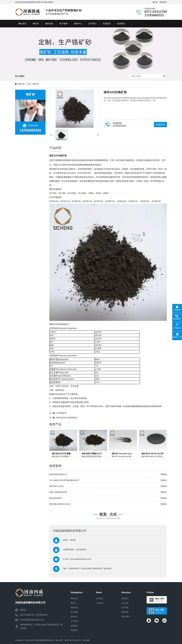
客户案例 (74, 612)
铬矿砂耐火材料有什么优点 (60, 504)
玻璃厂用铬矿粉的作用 (58, 492)
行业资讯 (100, 603)
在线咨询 (160, 125)
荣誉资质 (125, 612)
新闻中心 (74, 617)
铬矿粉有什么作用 (56, 486)
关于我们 (74, 621)
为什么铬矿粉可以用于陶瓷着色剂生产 (64, 480)
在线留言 (74, 626)
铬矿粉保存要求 (55, 498)
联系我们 (163, 2)
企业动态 (100, 598)
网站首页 (74, 598)
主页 (29, 84)
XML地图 (86, 640)
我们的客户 (126, 617)
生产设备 (125, 607)
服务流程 (74, 607)
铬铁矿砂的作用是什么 (58, 474)
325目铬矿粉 (61, 413)
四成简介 (125, 598)
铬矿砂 (155, 2)
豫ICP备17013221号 (73, 640)
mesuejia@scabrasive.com (81, 559)
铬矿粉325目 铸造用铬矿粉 (67, 418)
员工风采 (125, 603)
